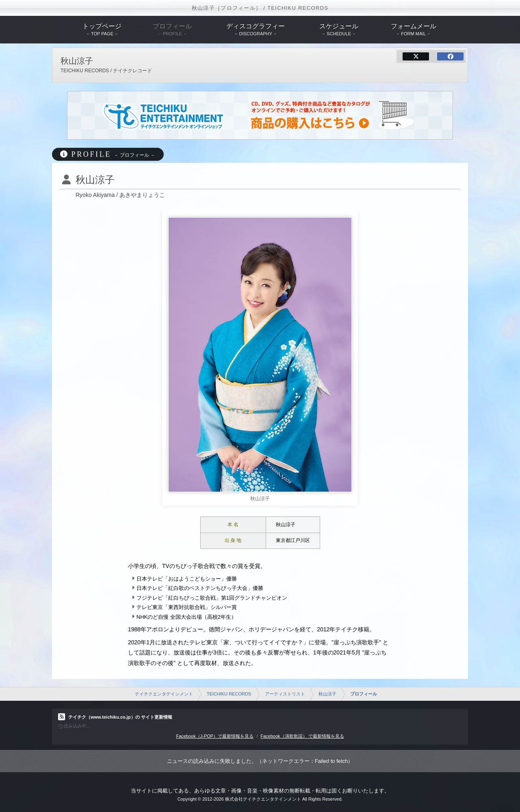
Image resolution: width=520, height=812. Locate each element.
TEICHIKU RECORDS (229, 694)
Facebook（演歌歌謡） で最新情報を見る (302, 736)
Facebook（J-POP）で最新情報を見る (215, 736)
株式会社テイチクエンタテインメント (263, 799)
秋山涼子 (327, 694)
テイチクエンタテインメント (164, 694)
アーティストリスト (285, 694)
